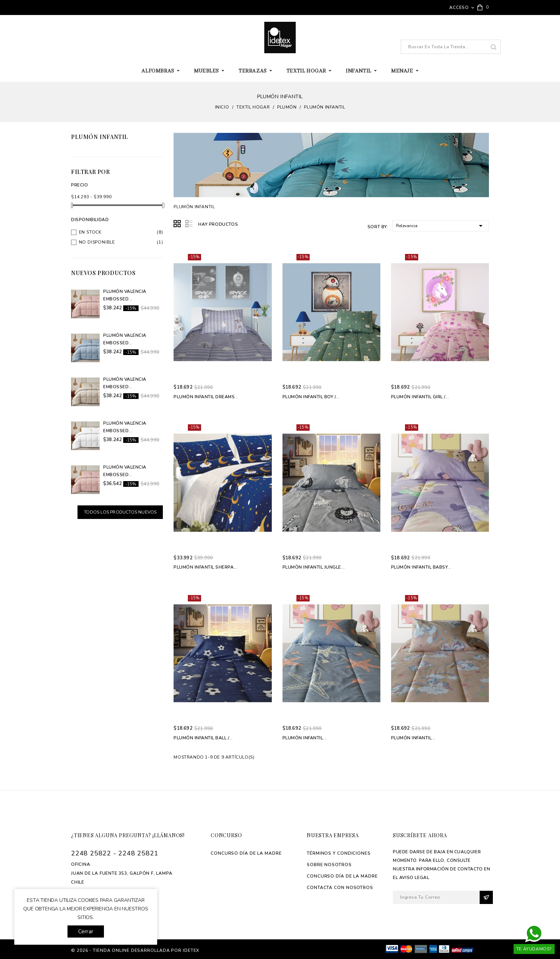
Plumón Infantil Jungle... (314, 567)
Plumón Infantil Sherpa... (206, 567)
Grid (177, 224)
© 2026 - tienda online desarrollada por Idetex (135, 950)
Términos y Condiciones (339, 853)
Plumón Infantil (100, 137)
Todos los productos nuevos (120, 512)
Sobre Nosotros (329, 865)
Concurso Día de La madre (246, 853)
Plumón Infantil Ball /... (203, 738)
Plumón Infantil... (305, 738)
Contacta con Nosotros (340, 888)
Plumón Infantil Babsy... (421, 567)
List (189, 224)
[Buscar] (451, 47)
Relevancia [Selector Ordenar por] (441, 225)
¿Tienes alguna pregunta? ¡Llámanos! (128, 835)
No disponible (97, 242)
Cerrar (86, 931)
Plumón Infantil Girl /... (420, 397)
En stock (90, 232)
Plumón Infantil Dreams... (206, 397)
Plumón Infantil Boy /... (311, 397)
